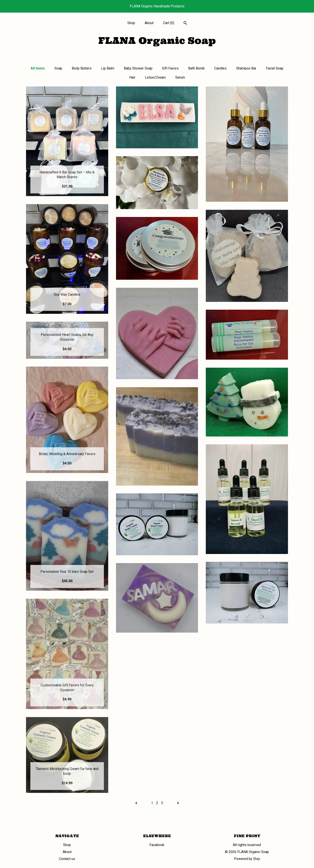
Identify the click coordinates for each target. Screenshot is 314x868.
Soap (58, 68)
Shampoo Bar (246, 68)
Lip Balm (108, 68)
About (149, 23)
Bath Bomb (196, 68)
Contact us (67, 859)
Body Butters (82, 68)
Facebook (157, 845)
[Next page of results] (178, 803)
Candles (220, 68)
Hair (132, 77)
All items (38, 68)
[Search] (185, 23)
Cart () (169, 23)
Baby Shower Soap (138, 68)
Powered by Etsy (247, 859)
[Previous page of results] (137, 803)
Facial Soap (275, 68)
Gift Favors (170, 68)
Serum (180, 77)
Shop (131, 23)
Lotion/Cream (155, 77)
